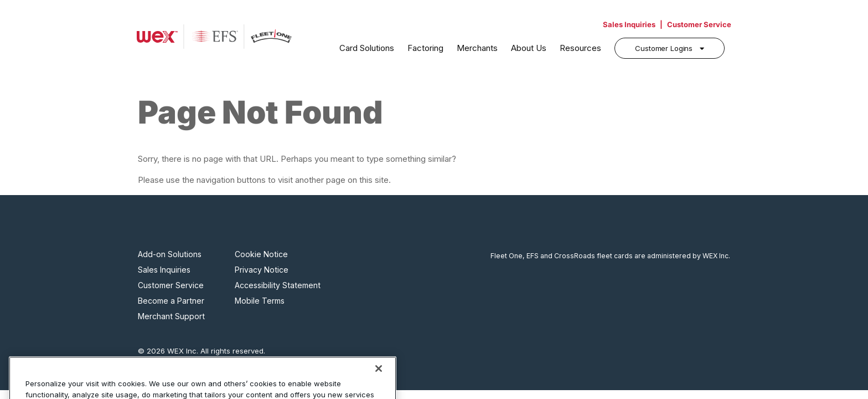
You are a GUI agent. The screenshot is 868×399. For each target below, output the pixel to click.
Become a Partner (171, 301)
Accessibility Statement (278, 285)
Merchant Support (171, 316)
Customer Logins (664, 48)
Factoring (425, 48)
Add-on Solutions (170, 254)
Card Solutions (367, 48)
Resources (580, 48)
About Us (529, 48)
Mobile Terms (260, 301)
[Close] (379, 381)
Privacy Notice (262, 270)
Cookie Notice (261, 254)
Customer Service (699, 24)
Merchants (477, 48)
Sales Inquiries (629, 24)
